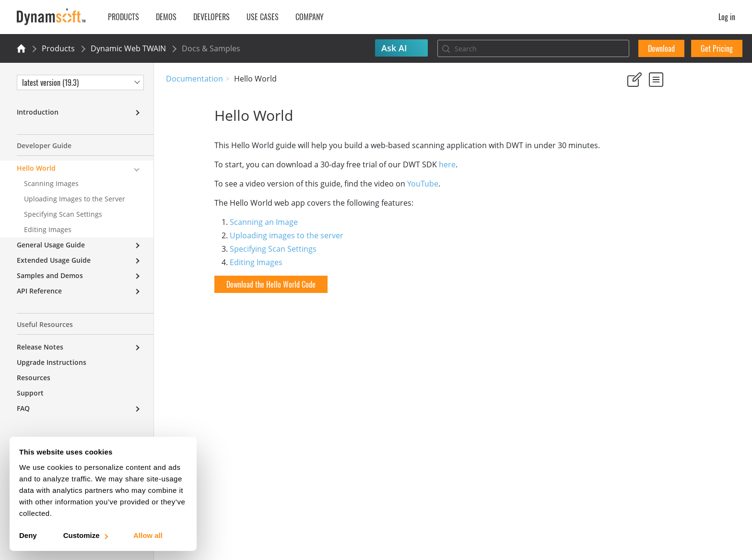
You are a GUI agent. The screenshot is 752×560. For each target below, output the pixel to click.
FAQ (23, 408)
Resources (34, 378)
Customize (85, 535)
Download (661, 48)
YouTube (374, 184)
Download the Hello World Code (223, 284)
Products (58, 48)
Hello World (36, 168)
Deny (28, 535)
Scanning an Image (215, 222)
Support (30, 393)
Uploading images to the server (238, 235)
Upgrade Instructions (52, 362)
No (664, 125)
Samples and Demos (50, 275)
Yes (630, 125)
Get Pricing (717, 48)
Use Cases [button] (263, 17)
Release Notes (40, 347)
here (399, 164)
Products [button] (123, 17)
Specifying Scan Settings (225, 249)
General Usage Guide (51, 245)
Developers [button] (211, 17)
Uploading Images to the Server (75, 199)
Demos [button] (166, 17)
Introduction (38, 112)
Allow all (148, 535)
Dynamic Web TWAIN (128, 48)
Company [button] (310, 17)
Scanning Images (51, 183)
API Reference (39, 291)
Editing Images (208, 262)
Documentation (194, 79)
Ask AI (394, 48)
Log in (727, 17)
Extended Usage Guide (54, 260)
